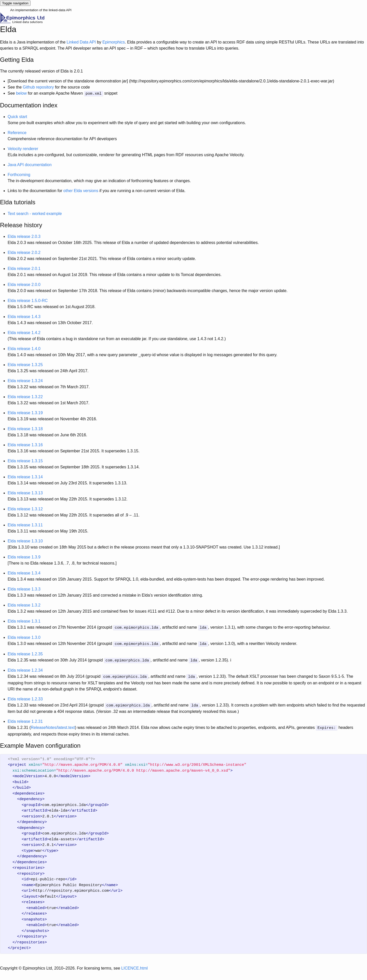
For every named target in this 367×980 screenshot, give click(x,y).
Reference (17, 132)
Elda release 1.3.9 (24, 557)
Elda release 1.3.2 (24, 605)
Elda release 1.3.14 (25, 476)
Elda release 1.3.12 (25, 508)
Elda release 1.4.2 (24, 332)
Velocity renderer (23, 148)
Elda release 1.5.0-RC (28, 300)
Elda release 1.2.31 (25, 719)
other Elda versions (81, 190)
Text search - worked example (35, 213)
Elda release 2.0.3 (24, 236)
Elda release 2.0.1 (24, 268)
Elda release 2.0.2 (24, 252)
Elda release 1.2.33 (25, 697)
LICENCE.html (134, 965)
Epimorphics (114, 42)
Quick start (17, 116)
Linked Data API (81, 42)
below (21, 93)
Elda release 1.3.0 (24, 637)
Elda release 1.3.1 (24, 621)
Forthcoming (19, 174)
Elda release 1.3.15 (25, 460)
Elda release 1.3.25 (25, 364)
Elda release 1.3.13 (25, 492)
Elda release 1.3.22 (25, 396)
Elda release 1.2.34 (25, 669)
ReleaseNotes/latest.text (53, 725)
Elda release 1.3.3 (24, 589)
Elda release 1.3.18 (25, 428)
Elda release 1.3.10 (25, 541)
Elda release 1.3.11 (25, 524)
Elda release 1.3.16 (25, 444)
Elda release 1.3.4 (24, 573)
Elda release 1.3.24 (25, 380)
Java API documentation (30, 164)
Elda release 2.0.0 (24, 284)
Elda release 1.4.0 (24, 348)
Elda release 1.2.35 (25, 653)
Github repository (38, 87)
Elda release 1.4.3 (24, 316)
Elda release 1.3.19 (25, 412)
